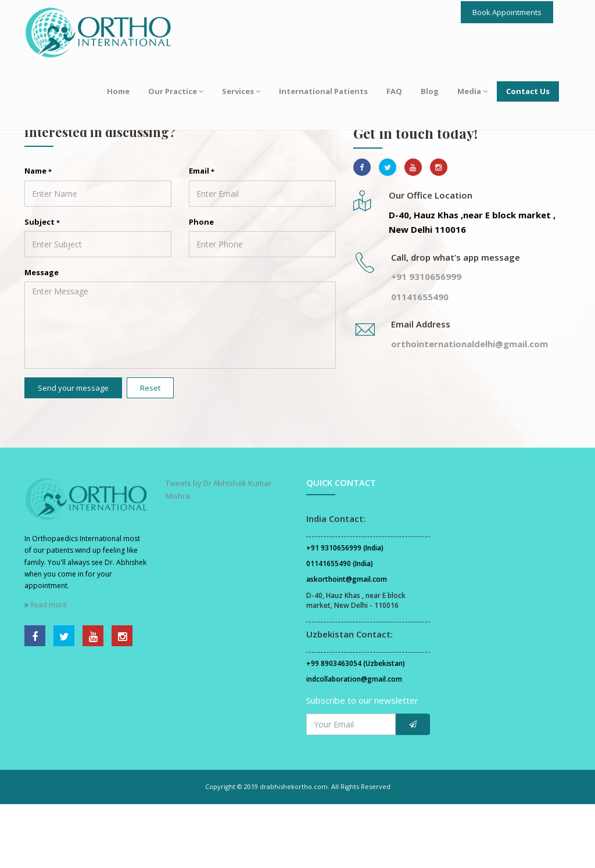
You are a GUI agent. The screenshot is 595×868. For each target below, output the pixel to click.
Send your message (73, 452)
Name (38, 235)
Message (42, 336)
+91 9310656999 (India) (345, 612)
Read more (46, 669)
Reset (150, 452)
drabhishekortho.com (294, 851)
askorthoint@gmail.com (347, 644)
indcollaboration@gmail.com (354, 743)
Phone (201, 286)
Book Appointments (507, 12)
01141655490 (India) (340, 628)
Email (202, 235)
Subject (42, 286)
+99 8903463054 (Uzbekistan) (356, 728)
